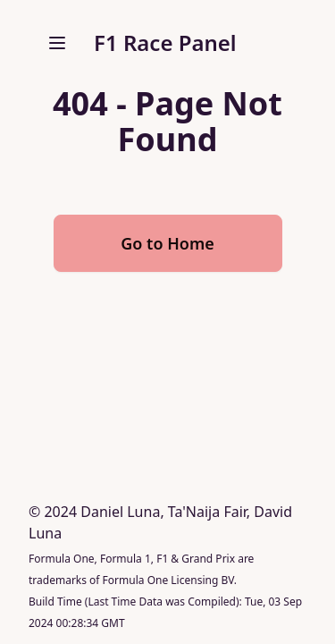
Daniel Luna (120, 512)
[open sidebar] (57, 43)
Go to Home (167, 243)
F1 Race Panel (165, 42)
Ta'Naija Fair (207, 512)
